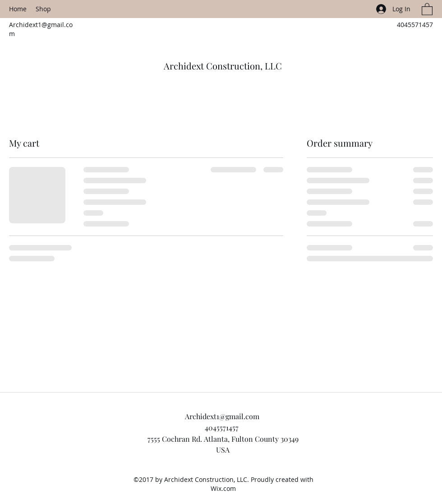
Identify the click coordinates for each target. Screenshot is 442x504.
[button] (427, 9)
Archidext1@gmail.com (222, 416)
